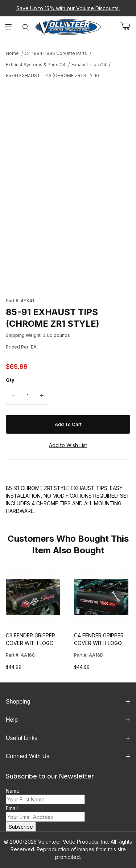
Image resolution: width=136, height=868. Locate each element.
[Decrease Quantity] (13, 395)
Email (12, 808)
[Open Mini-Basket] (128, 27)
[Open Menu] (9, 27)
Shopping (68, 702)
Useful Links (68, 738)
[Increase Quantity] (42, 395)
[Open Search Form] (26, 27)
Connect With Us (68, 756)
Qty (10, 380)
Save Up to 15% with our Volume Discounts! (68, 8)
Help (68, 720)
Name (13, 791)
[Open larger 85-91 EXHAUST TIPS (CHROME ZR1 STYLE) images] (68, 146)
